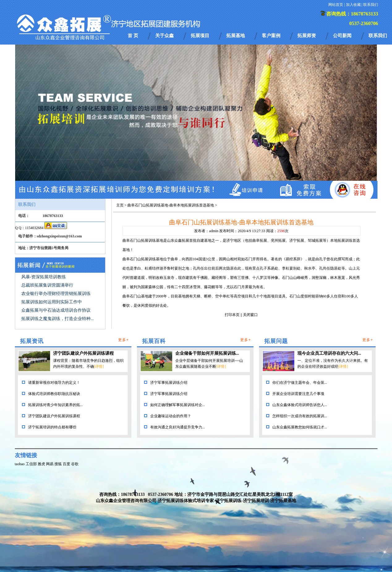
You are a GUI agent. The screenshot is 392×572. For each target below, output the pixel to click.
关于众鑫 (164, 36)
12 (302, 175)
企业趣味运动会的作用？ (171, 416)
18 (343, 175)
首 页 (133, 36)
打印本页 (232, 315)
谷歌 (75, 464)
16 (330, 175)
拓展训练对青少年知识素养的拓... (55, 405)
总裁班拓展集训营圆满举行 (47, 285)
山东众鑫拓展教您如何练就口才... (300, 427)
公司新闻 (342, 36)
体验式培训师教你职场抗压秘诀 (54, 394)
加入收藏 (353, 5)
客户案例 (271, 36)
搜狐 (58, 464)
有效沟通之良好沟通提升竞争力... (178, 427)
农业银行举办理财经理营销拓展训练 (56, 294)
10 (289, 175)
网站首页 (336, 5)
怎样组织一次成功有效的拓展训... (300, 416)
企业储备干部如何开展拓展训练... (207, 353)
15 (323, 175)
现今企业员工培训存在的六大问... (329, 353)
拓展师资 (307, 36)
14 (316, 175)
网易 (50, 464)
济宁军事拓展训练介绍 (169, 383)
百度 (66, 464)
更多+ (123, 340)
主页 (120, 205)
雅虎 (41, 464)
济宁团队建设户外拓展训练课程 (83, 353)
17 (336, 175)
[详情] (99, 366)
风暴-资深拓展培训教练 (44, 277)
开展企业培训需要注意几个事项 (298, 394)
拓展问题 (276, 341)
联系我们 (371, 5)
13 (309, 175)
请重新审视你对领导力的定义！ (54, 383)
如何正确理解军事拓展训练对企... (178, 405)
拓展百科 (154, 341)
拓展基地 (236, 36)
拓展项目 (200, 36)
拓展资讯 (32, 341)
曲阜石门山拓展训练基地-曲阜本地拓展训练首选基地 (171, 205)
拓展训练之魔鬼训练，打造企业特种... (58, 319)
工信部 (31, 464)
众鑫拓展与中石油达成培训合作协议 (56, 310)
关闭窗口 (250, 315)
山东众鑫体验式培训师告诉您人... (300, 405)
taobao (20, 464)
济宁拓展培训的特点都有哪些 (52, 427)
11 (296, 175)
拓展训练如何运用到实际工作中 (52, 302)
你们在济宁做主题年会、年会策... (300, 383)
